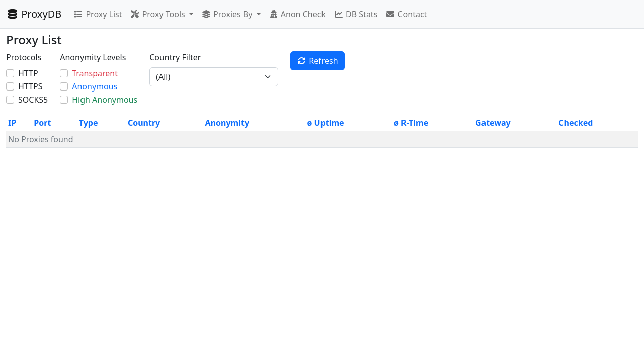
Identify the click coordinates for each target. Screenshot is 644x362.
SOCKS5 (33, 100)
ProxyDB (34, 14)
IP (12, 123)
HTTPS (30, 86)
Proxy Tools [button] (158, 14)
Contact (406, 14)
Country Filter (175, 57)
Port (42, 123)
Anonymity (227, 123)
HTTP (28, 73)
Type (89, 123)
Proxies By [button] (228, 14)
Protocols (24, 57)
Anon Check (297, 14)
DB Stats (355, 14)
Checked (576, 123)
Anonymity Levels (93, 57)
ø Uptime (326, 123)
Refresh (317, 61)
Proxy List (98, 14)
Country (144, 123)
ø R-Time (411, 123)
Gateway (493, 123)
